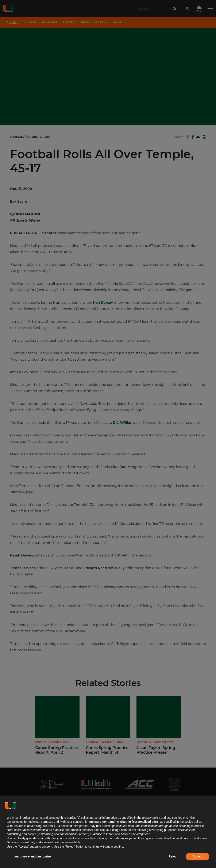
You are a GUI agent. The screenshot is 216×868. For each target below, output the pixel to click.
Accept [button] (198, 856)
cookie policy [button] (193, 822)
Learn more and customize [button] (32, 856)
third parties (80, 826)
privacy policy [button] (151, 818)
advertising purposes (163, 830)
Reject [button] (173, 856)
